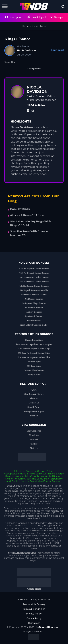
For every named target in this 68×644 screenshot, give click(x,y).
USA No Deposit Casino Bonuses (34, 269)
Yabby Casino (34, 375)
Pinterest (34, 448)
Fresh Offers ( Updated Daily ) (34, 325)
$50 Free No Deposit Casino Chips (34, 357)
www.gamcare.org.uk (34, 411)
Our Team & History (34, 394)
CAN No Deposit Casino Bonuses (34, 277)
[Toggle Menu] (5, 6)
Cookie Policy (34, 618)
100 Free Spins (34, 366)
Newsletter (34, 435)
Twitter (34, 444)
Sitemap (34, 416)
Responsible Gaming (34, 604)
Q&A (34, 390)
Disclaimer (34, 623)
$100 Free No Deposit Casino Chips (34, 349)
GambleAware (34, 407)
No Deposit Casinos (34, 299)
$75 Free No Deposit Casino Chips (34, 353)
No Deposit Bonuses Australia (34, 290)
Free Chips (39, 17)
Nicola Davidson (26, 50)
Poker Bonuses (34, 321)
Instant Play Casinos (34, 370)
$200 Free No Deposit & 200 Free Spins (34, 344)
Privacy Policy (34, 614)
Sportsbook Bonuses (34, 316)
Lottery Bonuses (34, 312)
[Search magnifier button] (63, 7)
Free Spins (16, 17)
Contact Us (34, 403)
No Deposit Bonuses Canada (34, 295)
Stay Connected (34, 431)
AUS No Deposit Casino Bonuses (34, 273)
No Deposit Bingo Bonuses (34, 303)
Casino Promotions (34, 340)
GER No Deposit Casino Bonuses (34, 282)
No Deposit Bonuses (34, 308)
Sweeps (58, 17)
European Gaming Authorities (34, 600)
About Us (34, 398)
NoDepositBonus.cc (15, 474)
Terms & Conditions (34, 609)
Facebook (34, 439)
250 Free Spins (34, 362)
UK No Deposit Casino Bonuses (34, 286)
